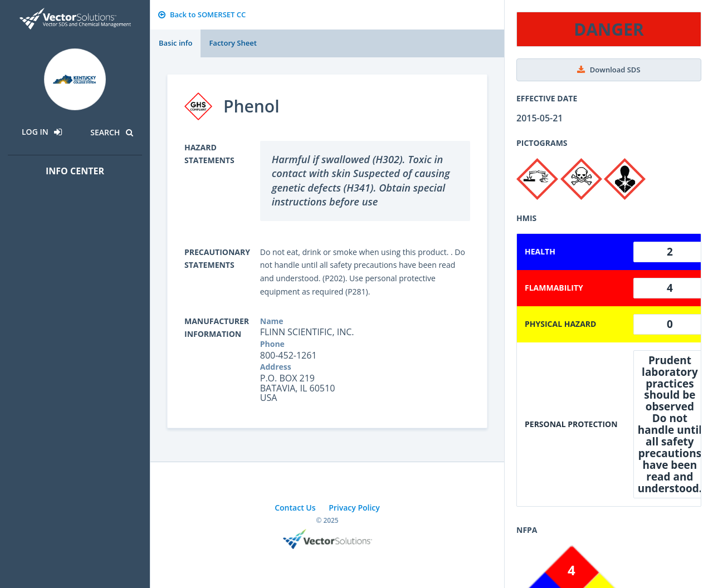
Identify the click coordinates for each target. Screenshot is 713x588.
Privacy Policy (354, 508)
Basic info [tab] (175, 43)
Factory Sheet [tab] (233, 43)
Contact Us (295, 508)
